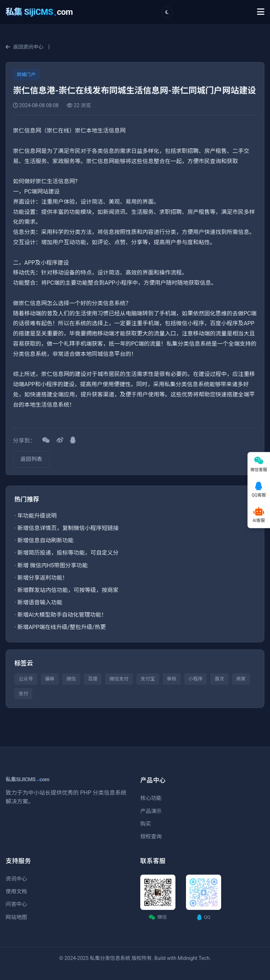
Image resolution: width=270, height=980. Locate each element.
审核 (172, 679)
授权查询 (151, 837)
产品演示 (151, 811)
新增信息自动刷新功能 (45, 540)
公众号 (26, 679)
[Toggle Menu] (261, 12)
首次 (219, 679)
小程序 (196, 679)
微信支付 (119, 679)
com (39, 12)
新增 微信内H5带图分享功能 (52, 565)
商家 (241, 679)
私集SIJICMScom (27, 779)
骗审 (50, 679)
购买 (146, 824)
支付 (23, 694)
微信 (71, 679)
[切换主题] (167, 12)
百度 (93, 679)
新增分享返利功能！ (43, 578)
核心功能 (151, 798)
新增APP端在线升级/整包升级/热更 (62, 627)
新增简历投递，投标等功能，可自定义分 (68, 553)
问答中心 (16, 904)
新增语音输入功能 (40, 602)
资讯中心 (16, 879)
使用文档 (16, 892)
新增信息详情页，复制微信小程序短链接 (68, 528)
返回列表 (31, 459)
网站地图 (16, 917)
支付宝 (148, 679)
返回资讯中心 (24, 47)
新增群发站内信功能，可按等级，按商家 (68, 590)
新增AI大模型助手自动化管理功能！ (62, 615)
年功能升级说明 (37, 516)
